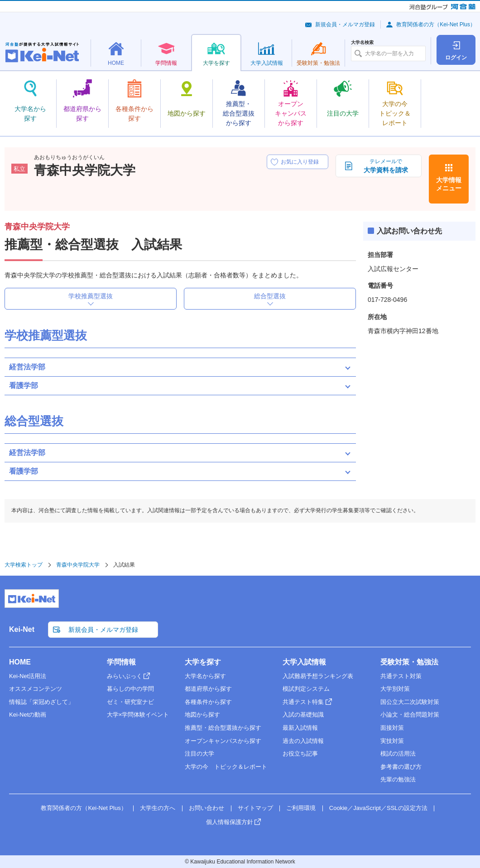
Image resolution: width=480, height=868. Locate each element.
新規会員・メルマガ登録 (345, 24)
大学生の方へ (158, 808)
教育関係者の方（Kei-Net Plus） (436, 24)
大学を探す (203, 662)
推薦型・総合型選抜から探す (223, 728)
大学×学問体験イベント (138, 715)
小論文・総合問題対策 (410, 715)
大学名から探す (205, 676)
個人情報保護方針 (230, 822)
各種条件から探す (208, 702)
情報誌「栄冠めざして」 (41, 702)
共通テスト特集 (303, 702)
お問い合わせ (206, 808)
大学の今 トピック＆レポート (226, 767)
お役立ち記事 (300, 754)
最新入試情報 (300, 728)
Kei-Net (22, 629)
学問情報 (121, 662)
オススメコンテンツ (36, 689)
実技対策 (392, 741)
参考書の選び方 (401, 767)
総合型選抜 (270, 296)
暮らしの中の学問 (130, 689)
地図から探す (202, 715)
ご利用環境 (301, 808)
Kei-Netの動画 (28, 715)
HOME (20, 662)
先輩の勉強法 (398, 779)
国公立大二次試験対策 (410, 702)
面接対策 (392, 728)
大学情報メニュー (449, 184)
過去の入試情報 (303, 741)
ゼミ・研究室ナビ (130, 702)
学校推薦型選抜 (91, 296)
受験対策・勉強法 (409, 662)
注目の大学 (199, 754)
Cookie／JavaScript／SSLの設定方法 (378, 808)
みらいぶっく (125, 676)
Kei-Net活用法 (28, 676)
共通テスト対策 (401, 676)
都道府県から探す (208, 689)
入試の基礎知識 (303, 715)
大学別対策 (395, 689)
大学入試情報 (304, 662)
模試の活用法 (398, 754)
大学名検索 (362, 43)
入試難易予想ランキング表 (318, 676)
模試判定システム (306, 689)
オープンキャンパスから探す (223, 741)
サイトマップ (255, 808)
